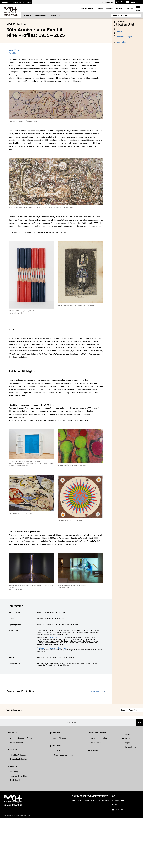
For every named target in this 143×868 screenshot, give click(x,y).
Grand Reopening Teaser (63, 805)
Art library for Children (19, 826)
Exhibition (100, 8)
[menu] (138, 8)
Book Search (15, 830)
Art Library (120, 8)
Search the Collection (19, 809)
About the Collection (18, 805)
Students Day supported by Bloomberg (52, 700)
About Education (60, 788)
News (127, 784)
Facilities (95, 800)
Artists (120, 31)
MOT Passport (97, 792)
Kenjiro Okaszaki (54, 690)
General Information (87, 8)
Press (127, 788)
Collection (110, 8)
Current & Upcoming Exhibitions (35, 15)
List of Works (14, 102)
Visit (93, 796)
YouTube (119, 859)
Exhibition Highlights (125, 37)
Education (130, 8)
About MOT (56, 795)
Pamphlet (13, 105)
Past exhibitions (55, 15)
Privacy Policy (131, 797)
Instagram (119, 850)
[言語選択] (136, 2)
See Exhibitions (97, 744)
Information (121, 42)
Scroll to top (71, 772)
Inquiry (128, 792)
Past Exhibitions (16, 792)
